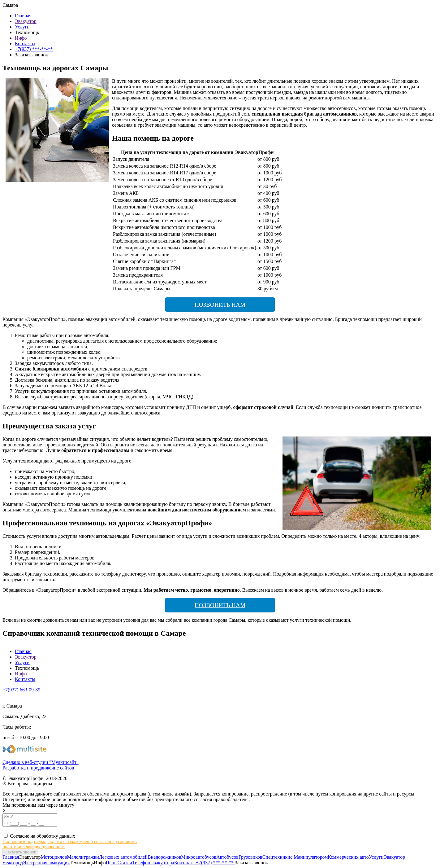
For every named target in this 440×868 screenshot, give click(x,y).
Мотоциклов (54, 857)
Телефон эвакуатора (153, 863)
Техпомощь (27, 32)
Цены (112, 863)
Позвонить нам (220, 305)
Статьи (125, 863)
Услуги (22, 27)
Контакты (25, 44)
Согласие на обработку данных (43, 836)
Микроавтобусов (199, 857)
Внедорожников (164, 857)
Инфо (21, 38)
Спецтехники (276, 857)
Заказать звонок (251, 863)
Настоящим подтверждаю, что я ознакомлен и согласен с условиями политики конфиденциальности (70, 844)
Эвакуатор (26, 21)
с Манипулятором (309, 857)
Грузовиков (250, 857)
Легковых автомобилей (123, 857)
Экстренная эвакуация (46, 863)
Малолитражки (83, 857)
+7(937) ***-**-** (34, 49)
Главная (23, 16)
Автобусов (227, 857)
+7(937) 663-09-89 (21, 690)
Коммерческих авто (348, 857)
